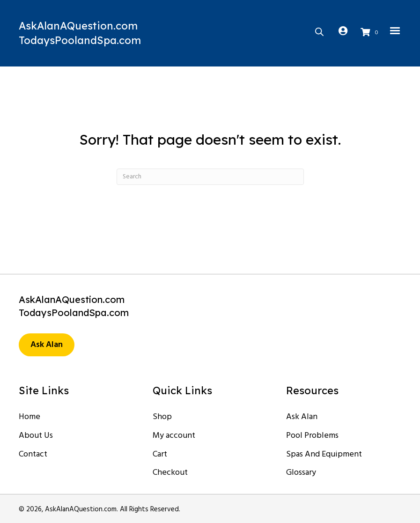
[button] (47, 345)
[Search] (210, 177)
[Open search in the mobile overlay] (319, 31)
